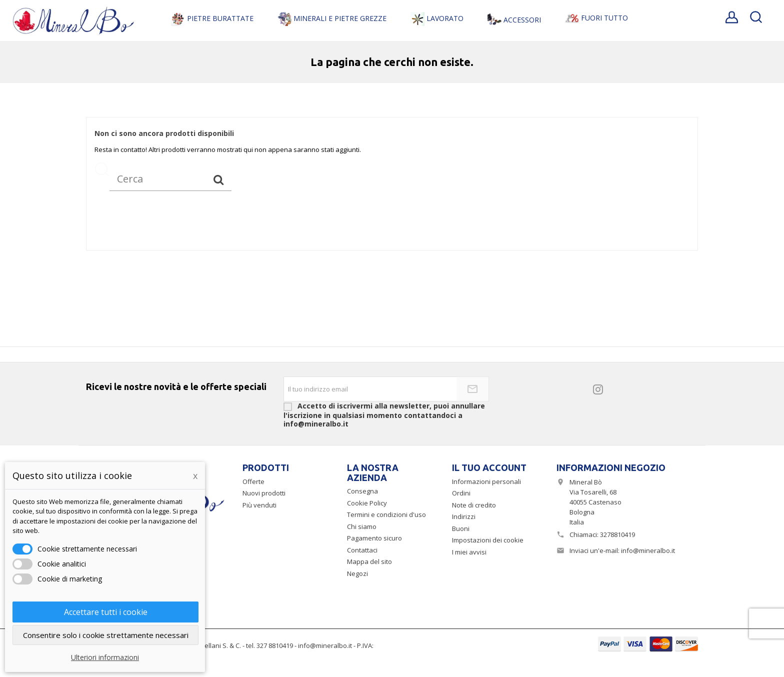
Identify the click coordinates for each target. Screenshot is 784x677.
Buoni (461, 528)
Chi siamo (362, 526)
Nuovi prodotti (264, 493)
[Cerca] (170, 179)
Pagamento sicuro (374, 538)
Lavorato (437, 19)
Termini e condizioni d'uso (386, 514)
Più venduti (259, 505)
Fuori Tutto (596, 18)
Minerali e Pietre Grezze (332, 19)
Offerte (253, 481)
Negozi (357, 573)
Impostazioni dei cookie (488, 540)
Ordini (461, 493)
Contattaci (362, 550)
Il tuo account (489, 467)
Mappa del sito (369, 561)
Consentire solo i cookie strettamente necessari (106, 635)
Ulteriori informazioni (105, 657)
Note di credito (474, 505)
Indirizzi (464, 516)
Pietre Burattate (212, 19)
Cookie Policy (367, 503)
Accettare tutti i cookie (106, 612)
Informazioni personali (486, 481)
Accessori (514, 20)
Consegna (362, 491)
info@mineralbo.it (648, 550)
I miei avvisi (469, 552)
